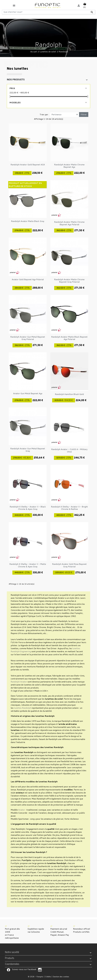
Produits (10, 958)
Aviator (22, 810)
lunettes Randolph (22, 708)
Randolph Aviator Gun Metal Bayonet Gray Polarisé (28, 338)
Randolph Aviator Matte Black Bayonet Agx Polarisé (69, 338)
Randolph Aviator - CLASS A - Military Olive (69, 450)
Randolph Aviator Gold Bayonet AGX (28, 164)
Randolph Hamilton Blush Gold (69, 394)
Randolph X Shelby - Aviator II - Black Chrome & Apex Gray (28, 508)
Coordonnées (12, 964)
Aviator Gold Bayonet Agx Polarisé (28, 279)
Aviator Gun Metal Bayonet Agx (28, 393)
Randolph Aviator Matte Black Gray (28, 221)
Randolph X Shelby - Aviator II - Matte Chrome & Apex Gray (28, 565)
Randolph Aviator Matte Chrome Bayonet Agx (69, 166)
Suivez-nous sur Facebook (8, 970)
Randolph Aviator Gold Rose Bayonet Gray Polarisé (69, 565)
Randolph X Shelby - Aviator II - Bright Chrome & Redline (69, 508)
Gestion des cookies (61, 977)
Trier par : (44, 114)
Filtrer (84, 114)
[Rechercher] (48, 12)
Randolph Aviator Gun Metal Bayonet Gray (28, 450)
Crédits (48, 977)
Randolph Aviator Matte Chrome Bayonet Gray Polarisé (69, 281)
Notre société (12, 952)
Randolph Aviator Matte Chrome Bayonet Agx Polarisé (69, 223)
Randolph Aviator (19, 682)
